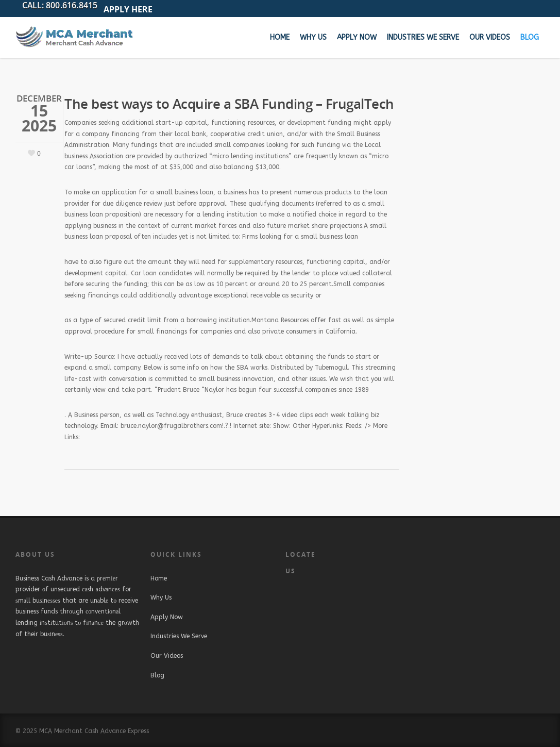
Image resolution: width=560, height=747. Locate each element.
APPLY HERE (128, 9)
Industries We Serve (423, 37)
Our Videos (490, 37)
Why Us (313, 37)
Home (280, 37)
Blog (530, 37)
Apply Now (357, 37)
